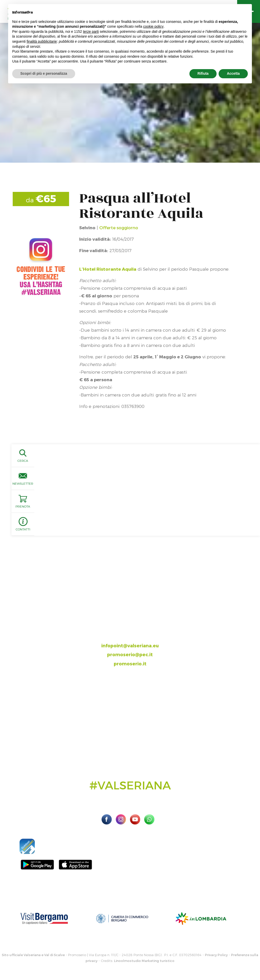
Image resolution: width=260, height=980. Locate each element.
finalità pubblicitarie (42, 41)
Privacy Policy (216, 955)
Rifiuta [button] (203, 73)
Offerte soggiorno (119, 227)
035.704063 (134, 627)
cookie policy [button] (153, 26)
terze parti (91, 32)
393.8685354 (135, 636)
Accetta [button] (233, 73)
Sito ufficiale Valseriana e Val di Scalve (33, 955)
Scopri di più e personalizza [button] (44, 73)
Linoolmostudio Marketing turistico (144, 961)
